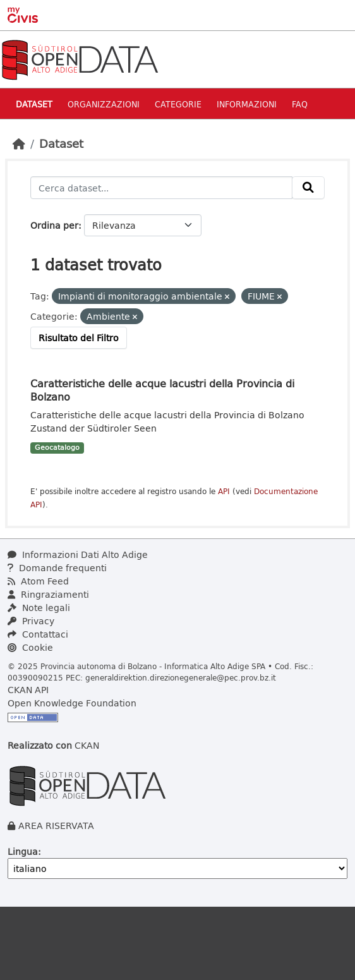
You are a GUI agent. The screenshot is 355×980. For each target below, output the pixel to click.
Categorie (178, 104)
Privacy (31, 621)
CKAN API (28, 690)
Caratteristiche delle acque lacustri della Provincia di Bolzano (162, 390)
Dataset (34, 104)
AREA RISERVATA (56, 826)
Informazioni (247, 104)
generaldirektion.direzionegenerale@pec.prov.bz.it (181, 677)
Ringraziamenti (48, 594)
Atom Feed (38, 581)
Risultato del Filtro (79, 338)
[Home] (19, 143)
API (224, 491)
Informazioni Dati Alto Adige (78, 554)
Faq (300, 104)
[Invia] (308, 188)
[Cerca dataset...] (161, 188)
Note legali (39, 608)
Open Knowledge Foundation (72, 703)
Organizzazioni (104, 104)
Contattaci (38, 634)
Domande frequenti (57, 568)
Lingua (23, 851)
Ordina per (54, 225)
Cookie (30, 647)
